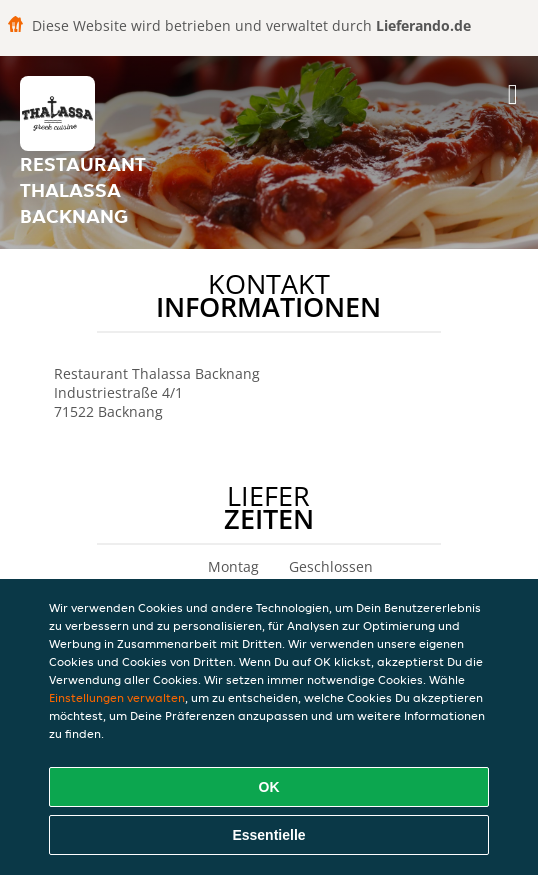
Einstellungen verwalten (117, 697)
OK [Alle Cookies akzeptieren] (269, 787)
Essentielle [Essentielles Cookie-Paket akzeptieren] (268, 835)
